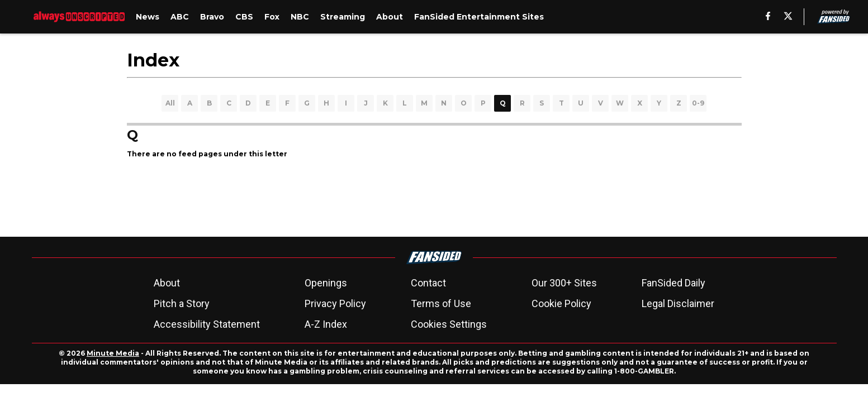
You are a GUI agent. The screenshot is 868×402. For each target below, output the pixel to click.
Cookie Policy (561, 303)
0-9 (698, 103)
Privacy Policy (335, 303)
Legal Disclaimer (678, 303)
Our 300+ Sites (564, 283)
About (167, 283)
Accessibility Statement (207, 324)
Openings (326, 283)
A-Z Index (326, 324)
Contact (428, 283)
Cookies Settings (449, 324)
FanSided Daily (673, 283)
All (170, 103)
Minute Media (113, 353)
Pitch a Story (182, 303)
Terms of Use (441, 303)
